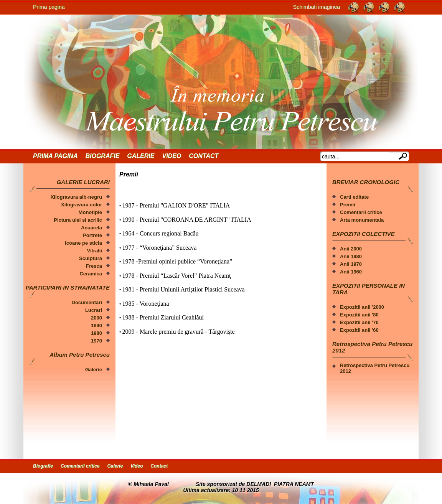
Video (172, 156)
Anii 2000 (351, 249)
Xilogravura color (82, 205)
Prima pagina (49, 7)
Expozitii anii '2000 (362, 307)
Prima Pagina (55, 156)
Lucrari (94, 310)
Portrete (92, 235)
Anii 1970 (351, 264)
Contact (204, 156)
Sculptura (91, 258)
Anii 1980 (351, 256)
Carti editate (354, 197)
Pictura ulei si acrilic (78, 220)
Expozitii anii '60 (359, 330)
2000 (96, 318)
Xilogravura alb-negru (76, 197)
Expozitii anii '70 (359, 322)
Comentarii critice (361, 212)
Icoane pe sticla (83, 243)
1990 (96, 325)
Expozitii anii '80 (359, 315)
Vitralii (94, 251)
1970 (96, 341)
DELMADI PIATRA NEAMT (280, 484)
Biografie (102, 156)
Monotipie (90, 212)
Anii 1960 (351, 272)
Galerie (141, 156)
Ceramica (91, 274)
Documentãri (87, 302)
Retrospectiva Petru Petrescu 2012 (375, 368)
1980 (96, 333)
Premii (348, 205)
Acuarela (92, 228)
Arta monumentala (362, 220)
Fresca (94, 266)
